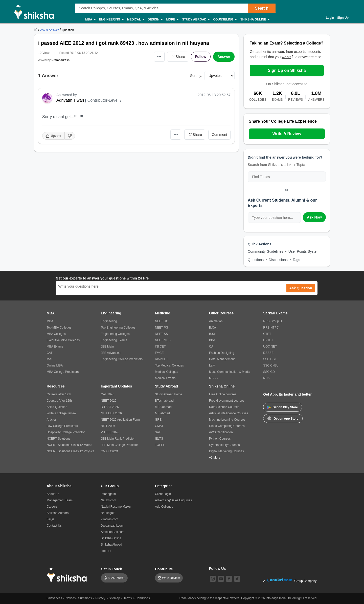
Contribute (164, 569)
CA (211, 347)
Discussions (278, 260)
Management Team (60, 500)
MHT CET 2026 (111, 413)
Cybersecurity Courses (224, 445)
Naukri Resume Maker (116, 507)
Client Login (163, 494)
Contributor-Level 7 (105, 100)
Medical (136, 20)
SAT (158, 432)
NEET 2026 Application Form (120, 420)
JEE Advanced (111, 353)
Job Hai (106, 551)
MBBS (213, 378)
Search (261, 8)
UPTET (268, 340)
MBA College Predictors (63, 372)
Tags (297, 260)
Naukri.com (109, 500)
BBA (212, 340)
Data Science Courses (224, 407)
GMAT (159, 426)
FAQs (51, 519)
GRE (158, 420)
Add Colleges (164, 507)
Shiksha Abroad (111, 545)
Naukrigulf (108, 513)
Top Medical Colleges (169, 365)
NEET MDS (163, 340)
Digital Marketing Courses (226, 451)
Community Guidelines (266, 251)
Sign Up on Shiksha (287, 70)
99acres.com (110, 519)
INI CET (160, 347)
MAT (50, 359)
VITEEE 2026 (110, 432)
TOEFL (160, 445)
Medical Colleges (166, 372)
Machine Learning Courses (227, 420)
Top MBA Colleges (59, 328)
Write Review (171, 578)
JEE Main (107, 347)
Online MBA (55, 365)
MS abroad (162, 413)
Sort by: (196, 76)
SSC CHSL (271, 365)
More (172, 20)
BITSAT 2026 (110, 407)
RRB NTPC (271, 328)
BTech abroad (164, 401)
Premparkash (61, 60)
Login (330, 18)
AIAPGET (162, 359)
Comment (220, 135)
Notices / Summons (79, 598)
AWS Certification (221, 432)
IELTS (159, 439)
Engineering (111, 20)
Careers (52, 507)
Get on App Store (283, 418)
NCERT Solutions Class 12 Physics (71, 451)
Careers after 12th (59, 394)
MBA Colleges (56, 334)
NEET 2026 (109, 401)
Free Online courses (223, 394)
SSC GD (269, 372)
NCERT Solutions (59, 439)
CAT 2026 (108, 394)
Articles (52, 420)
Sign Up (343, 18)
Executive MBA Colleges (63, 340)
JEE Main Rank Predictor (118, 439)
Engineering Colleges (115, 334)
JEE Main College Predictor (119, 445)
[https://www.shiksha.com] (36, 30)
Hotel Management (222, 359)
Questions (256, 260)
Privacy (100, 598)
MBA (90, 20)
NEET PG (162, 328)
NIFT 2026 (108, 426)
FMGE (159, 353)
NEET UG (162, 321)
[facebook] (229, 579)
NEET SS (161, 334)
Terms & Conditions (137, 598)
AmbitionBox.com (113, 532)
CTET (267, 334)
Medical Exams (165, 378)
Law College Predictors (62, 426)
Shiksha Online (255, 20)
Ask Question (301, 288)
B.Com (214, 328)
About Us (53, 494)
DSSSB (268, 353)
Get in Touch (112, 569)
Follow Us (217, 569)
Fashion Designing (222, 353)
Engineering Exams (114, 340)
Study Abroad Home (168, 394)
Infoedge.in (108, 494)
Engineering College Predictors (122, 359)
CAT (50, 353)
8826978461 (116, 578)
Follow (201, 57)
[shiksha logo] (68, 575)
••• (159, 57)
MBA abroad (163, 407)
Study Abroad (196, 20)
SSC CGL (270, 359)
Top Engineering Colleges (118, 328)
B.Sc (212, 334)
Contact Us (54, 526)
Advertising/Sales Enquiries (173, 500)
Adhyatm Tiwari (70, 100)
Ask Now (314, 217)
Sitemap (115, 598)
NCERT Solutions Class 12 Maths (70, 445)
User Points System (304, 251)
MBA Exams (55, 347)
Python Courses (220, 439)
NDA (266, 378)
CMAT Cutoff (109, 451)
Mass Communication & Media (230, 372)
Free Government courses (227, 401)
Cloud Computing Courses (227, 426)
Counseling (225, 20)
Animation (216, 321)
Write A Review (287, 134)
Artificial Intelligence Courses (229, 413)
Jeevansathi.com (112, 526)
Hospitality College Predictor (66, 432)
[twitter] (237, 579)
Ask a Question (57, 407)
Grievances (54, 598)
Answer (224, 57)
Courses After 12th (59, 401)
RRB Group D (272, 321)
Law (212, 365)
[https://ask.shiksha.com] (50, 30)
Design (155, 20)
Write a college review (62, 413)
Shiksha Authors (58, 513)
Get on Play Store (283, 407)
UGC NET (270, 347)
